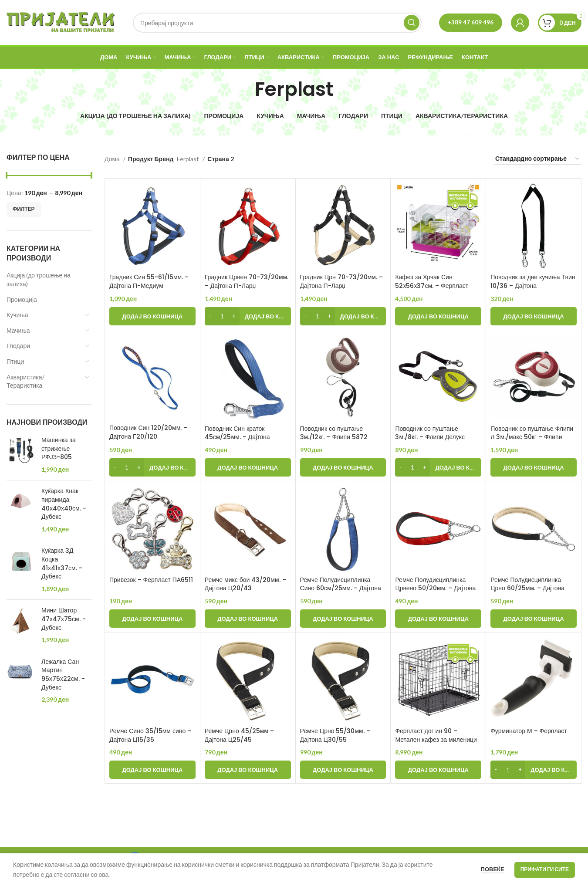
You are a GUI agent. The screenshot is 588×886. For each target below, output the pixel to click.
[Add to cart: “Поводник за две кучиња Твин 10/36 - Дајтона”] (534, 316)
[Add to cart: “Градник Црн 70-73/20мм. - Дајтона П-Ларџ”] (343, 316)
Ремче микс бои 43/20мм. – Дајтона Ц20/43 (245, 584)
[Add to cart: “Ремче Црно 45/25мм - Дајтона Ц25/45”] (248, 770)
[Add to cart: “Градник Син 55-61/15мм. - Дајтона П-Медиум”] (152, 316)
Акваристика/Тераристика (25, 381)
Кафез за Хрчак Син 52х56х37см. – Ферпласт (432, 281)
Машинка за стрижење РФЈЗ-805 (59, 449)
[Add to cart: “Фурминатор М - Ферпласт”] (534, 770)
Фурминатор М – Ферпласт (529, 731)
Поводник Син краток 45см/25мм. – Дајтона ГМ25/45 (237, 437)
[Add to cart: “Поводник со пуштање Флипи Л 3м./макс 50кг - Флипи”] (534, 467)
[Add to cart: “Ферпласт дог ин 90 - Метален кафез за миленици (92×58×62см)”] (438, 770)
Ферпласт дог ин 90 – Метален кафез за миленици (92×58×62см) (436, 739)
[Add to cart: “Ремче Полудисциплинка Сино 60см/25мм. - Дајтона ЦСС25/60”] (343, 619)
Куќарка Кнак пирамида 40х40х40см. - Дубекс (64, 504)
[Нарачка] (538, 159)
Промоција (22, 299)
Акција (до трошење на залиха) (39, 279)
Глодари (18, 346)
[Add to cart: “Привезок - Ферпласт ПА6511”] (152, 619)
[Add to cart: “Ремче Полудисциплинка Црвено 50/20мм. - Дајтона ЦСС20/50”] (438, 619)
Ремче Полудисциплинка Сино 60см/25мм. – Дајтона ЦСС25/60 (341, 588)
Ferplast (189, 159)
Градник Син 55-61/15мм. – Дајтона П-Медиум (149, 281)
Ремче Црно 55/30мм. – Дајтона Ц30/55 (335, 735)
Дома (113, 159)
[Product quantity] (222, 316)
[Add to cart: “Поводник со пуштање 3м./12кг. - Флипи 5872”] (343, 467)
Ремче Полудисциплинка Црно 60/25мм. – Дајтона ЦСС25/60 (527, 588)
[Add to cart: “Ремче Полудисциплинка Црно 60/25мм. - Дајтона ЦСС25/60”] (534, 619)
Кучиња (17, 315)
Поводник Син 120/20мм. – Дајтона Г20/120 (148, 432)
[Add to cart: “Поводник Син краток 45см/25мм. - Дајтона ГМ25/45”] (248, 467)
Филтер (24, 209)
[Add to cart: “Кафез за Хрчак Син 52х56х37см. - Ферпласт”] (438, 316)
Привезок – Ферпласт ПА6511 (151, 580)
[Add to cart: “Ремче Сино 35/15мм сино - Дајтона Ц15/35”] (152, 770)
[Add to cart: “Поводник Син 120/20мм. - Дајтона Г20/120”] (152, 467)
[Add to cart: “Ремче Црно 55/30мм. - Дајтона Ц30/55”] (343, 770)
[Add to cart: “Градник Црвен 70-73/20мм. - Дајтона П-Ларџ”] (248, 316)
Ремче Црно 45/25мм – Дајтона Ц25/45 (239, 735)
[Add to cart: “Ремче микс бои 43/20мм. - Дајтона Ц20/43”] (248, 619)
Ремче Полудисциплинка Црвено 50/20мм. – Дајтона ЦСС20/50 (435, 588)
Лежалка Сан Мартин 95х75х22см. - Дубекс (63, 675)
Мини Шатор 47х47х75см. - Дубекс (64, 619)
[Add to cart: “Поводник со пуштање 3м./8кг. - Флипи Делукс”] (438, 467)
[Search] (277, 23)
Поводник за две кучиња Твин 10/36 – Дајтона (533, 281)
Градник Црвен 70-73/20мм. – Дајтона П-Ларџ (247, 281)
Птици (15, 361)
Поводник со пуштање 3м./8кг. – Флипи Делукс (430, 433)
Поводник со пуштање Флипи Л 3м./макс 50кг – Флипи (532, 433)
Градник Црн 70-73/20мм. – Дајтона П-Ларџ (341, 281)
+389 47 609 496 (471, 22)
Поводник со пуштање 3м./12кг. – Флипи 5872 (334, 433)
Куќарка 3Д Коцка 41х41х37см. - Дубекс (62, 564)
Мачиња (18, 330)
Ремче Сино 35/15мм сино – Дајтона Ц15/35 (150, 735)
